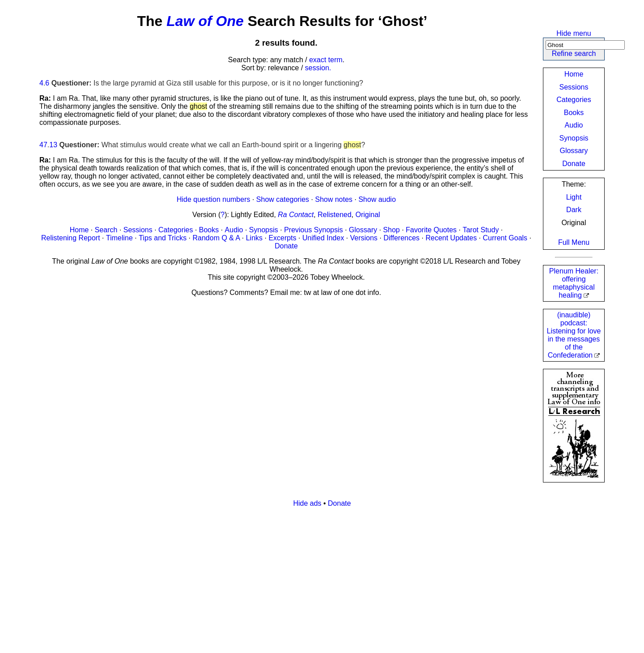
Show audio (377, 199)
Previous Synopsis (314, 230)
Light (574, 197)
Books (574, 113)
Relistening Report (71, 238)
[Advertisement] (308, 577)
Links (254, 238)
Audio (574, 125)
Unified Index (323, 238)
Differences (401, 238)
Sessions (574, 87)
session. (318, 68)
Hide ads (307, 503)
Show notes (334, 199)
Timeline (119, 238)
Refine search (574, 53)
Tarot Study (481, 230)
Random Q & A (216, 238)
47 (43, 145)
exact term (326, 60)
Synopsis (574, 138)
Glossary (574, 151)
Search (106, 230)
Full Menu (574, 242)
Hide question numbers (214, 199)
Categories (574, 100)
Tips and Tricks (163, 238)
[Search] (585, 45)
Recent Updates (451, 238)
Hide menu (574, 33)
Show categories (283, 199)
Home (574, 74)
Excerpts (282, 238)
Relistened (335, 215)
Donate (574, 164)
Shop (392, 230)
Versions (364, 238)
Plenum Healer (574, 283)
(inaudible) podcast (574, 335)
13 (53, 145)
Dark (574, 210)
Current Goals (505, 238)
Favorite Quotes (431, 230)
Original (368, 215)
